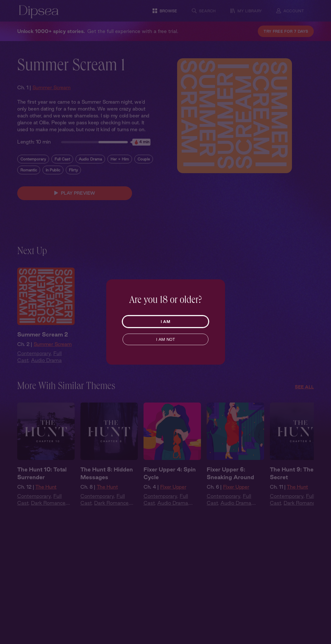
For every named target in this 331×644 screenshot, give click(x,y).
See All (304, 387)
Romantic (29, 170)
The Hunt (46, 487)
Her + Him (120, 159)
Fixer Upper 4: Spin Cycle (170, 473)
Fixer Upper (173, 487)
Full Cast (62, 159)
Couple (144, 159)
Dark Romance (48, 503)
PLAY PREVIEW (75, 193)
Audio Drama (90, 159)
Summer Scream (52, 87)
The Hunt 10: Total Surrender (42, 473)
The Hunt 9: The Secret (292, 473)
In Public (53, 170)
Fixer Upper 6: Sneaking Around (230, 473)
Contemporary (33, 159)
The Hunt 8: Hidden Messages (107, 473)
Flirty (73, 170)
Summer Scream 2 (43, 334)
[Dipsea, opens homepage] (39, 12)
